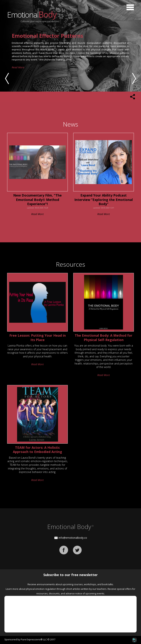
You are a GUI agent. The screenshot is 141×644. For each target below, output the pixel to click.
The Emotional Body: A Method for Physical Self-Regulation (104, 338)
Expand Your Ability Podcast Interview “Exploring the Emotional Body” (104, 200)
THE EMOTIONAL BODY (42, 36)
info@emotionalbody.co (73, 538)
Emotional (33, 15)
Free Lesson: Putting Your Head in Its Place (38, 338)
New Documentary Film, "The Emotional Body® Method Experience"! (37, 200)
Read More (18, 61)
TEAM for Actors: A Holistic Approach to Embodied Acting (37, 450)
